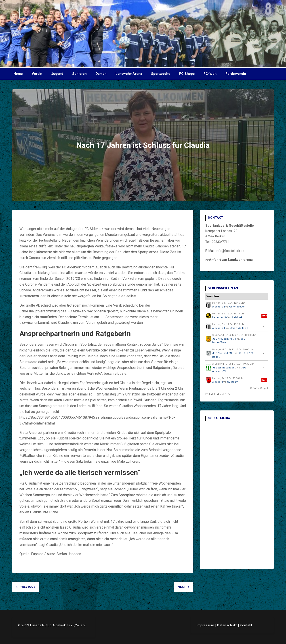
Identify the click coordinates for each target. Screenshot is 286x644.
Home (18, 74)
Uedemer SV (220, 317)
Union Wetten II (239, 328)
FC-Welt (210, 74)
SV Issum (233, 382)
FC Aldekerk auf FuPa (218, 394)
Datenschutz (227, 625)
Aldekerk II (219, 307)
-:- (265, 305)
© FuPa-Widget (259, 388)
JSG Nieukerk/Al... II (224, 339)
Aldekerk (237, 317)
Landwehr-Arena (129, 74)
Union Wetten (237, 307)
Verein (37, 74)
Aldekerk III (219, 328)
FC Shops (187, 74)
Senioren (79, 74)
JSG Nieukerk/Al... (223, 353)
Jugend (57, 74)
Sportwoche (161, 74)
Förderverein (236, 74)
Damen (101, 74)
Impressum (205, 625)
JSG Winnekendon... (224, 368)
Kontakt (246, 625)
